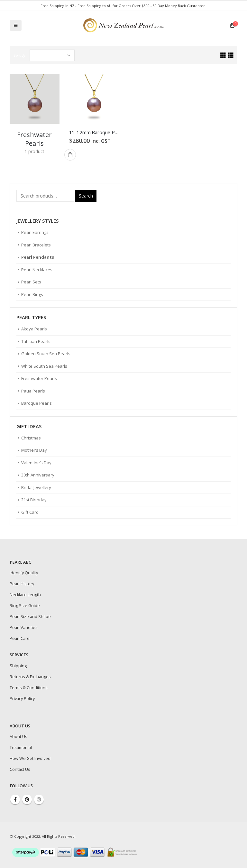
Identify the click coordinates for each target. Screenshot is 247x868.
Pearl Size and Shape (30, 617)
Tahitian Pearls (36, 341)
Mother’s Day (34, 450)
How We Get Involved (30, 758)
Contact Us (20, 769)
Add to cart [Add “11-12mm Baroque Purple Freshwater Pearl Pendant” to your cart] (70, 155)
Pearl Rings (32, 294)
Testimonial (21, 748)
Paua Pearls (33, 391)
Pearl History (22, 584)
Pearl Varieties (24, 628)
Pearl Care (20, 638)
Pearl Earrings (35, 232)
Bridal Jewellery (36, 487)
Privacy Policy (22, 699)
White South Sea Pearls (44, 366)
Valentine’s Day (36, 463)
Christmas (31, 438)
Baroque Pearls (37, 403)
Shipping (18, 666)
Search (86, 196)
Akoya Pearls (34, 329)
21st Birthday (34, 500)
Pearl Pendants (38, 257)
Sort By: (20, 55)
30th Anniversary (38, 475)
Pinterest (27, 799)
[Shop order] (52, 55)
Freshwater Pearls (39, 378)
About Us (18, 737)
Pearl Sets (31, 282)
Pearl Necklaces (37, 270)
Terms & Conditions (29, 688)
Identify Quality (24, 573)
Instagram (39, 799)
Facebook (15, 799)
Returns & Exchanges (30, 677)
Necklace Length (25, 595)
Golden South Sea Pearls (46, 354)
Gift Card (30, 512)
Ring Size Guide (25, 606)
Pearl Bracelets (36, 245)
